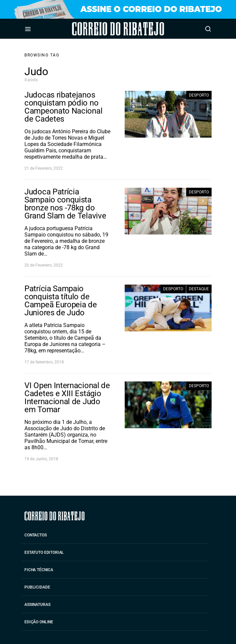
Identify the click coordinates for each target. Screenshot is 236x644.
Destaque (199, 289)
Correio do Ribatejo (99, 29)
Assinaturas (37, 605)
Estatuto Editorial (44, 552)
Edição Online (39, 622)
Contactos (36, 535)
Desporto (199, 95)
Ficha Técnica (39, 570)
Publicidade (37, 587)
